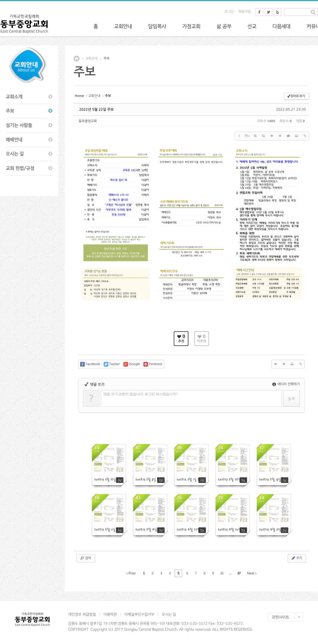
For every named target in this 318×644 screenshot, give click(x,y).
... (230, 573)
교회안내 (91, 58)
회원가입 (245, 12)
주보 (106, 58)
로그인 (229, 12)
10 (222, 573)
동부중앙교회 (88, 121)
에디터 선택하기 (286, 384)
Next (252, 573)
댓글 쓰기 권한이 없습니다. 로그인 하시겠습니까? (141, 394)
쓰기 (296, 558)
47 (239, 573)
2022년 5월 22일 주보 (96, 110)
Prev (131, 573)
